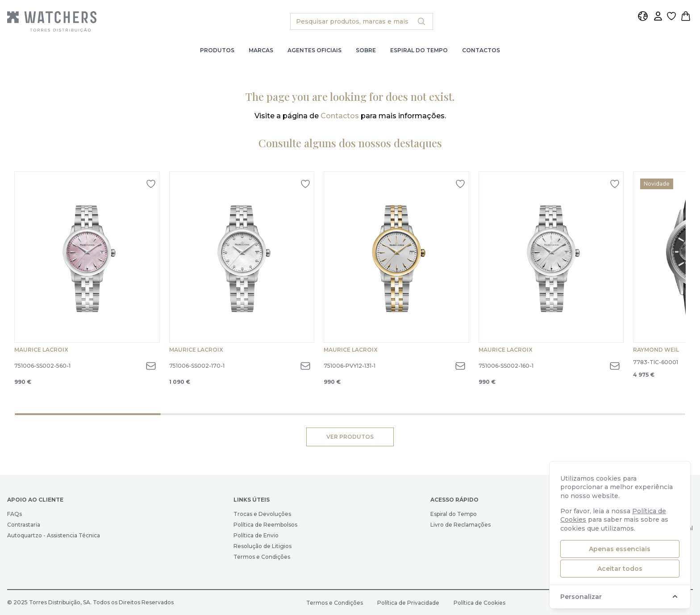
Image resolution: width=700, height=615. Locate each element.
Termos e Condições (262, 557)
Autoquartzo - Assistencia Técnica (54, 535)
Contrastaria (24, 525)
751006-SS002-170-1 (197, 366)
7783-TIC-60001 (656, 362)
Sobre (366, 50)
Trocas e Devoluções (262, 514)
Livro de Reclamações (460, 525)
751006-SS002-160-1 (506, 366)
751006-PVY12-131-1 (350, 366)
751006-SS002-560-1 (42, 366)
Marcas (261, 50)
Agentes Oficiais (315, 50)
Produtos (217, 50)
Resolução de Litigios (262, 546)
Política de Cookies (479, 603)
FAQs (15, 514)
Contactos (481, 50)
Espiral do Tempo (419, 50)
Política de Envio (256, 535)
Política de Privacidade (408, 603)
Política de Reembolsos (265, 525)
